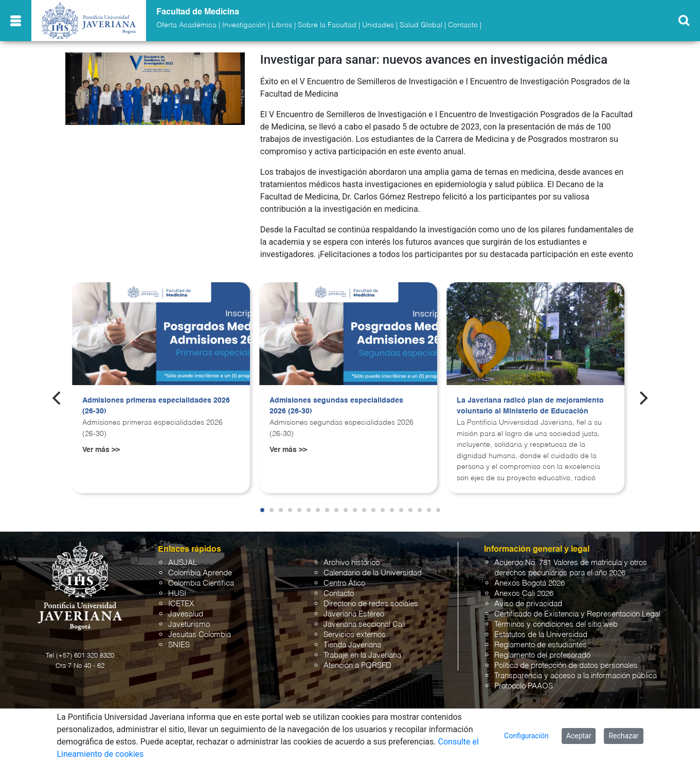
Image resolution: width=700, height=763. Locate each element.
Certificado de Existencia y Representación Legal (577, 614)
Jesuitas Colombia (200, 635)
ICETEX (181, 604)
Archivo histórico (352, 563)
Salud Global (421, 25)
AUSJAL (183, 563)
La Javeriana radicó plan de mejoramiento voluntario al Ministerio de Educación (530, 406)
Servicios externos (355, 635)
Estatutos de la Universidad (541, 635)
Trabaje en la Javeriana (362, 655)
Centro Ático (344, 583)
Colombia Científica (201, 583)
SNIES (179, 645)
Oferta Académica (186, 25)
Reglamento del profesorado (542, 655)
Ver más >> (101, 450)
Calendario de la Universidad (373, 573)
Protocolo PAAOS (524, 686)
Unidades (378, 25)
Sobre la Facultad (327, 25)
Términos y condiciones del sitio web (556, 624)
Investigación (244, 25)
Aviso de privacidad (528, 604)
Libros (282, 25)
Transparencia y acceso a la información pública (576, 676)
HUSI (177, 594)
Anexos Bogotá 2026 (530, 583)
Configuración (526, 736)
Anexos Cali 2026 (524, 594)
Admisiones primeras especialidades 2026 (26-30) (156, 406)
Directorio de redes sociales (371, 604)
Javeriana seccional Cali (364, 624)
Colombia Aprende (200, 573)
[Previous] (58, 398)
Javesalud (186, 614)
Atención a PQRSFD (357, 666)
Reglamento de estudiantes (541, 645)
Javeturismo (189, 624)
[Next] (642, 398)
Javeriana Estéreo (354, 614)
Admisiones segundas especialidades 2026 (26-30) (336, 406)
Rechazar (623, 736)
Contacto (463, 25)
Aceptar (579, 736)
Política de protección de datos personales (566, 666)
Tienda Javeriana (352, 645)
